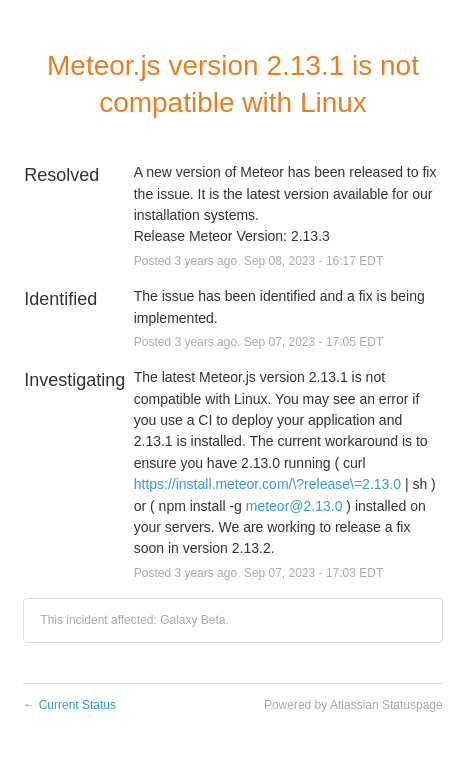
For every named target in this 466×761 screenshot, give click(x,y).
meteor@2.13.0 (294, 506)
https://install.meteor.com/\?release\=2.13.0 (267, 484)
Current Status (69, 705)
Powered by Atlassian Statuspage (353, 705)
